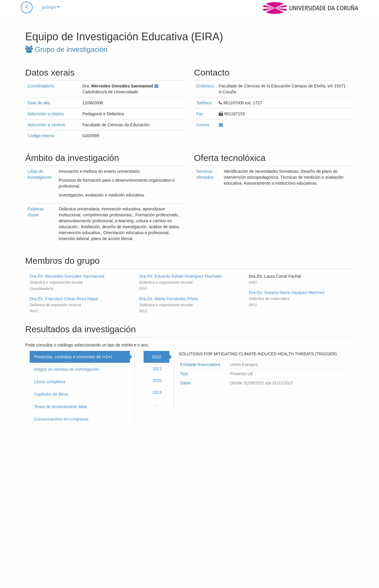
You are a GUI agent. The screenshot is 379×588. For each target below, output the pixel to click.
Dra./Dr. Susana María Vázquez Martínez (287, 293)
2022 (156, 357)
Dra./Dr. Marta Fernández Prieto (169, 299)
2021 (157, 369)
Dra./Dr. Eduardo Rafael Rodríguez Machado (180, 276)
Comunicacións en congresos (61, 419)
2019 (157, 392)
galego (51, 13)
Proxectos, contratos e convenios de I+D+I (73, 357)
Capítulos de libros (51, 394)
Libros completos (50, 382)
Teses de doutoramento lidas (61, 407)
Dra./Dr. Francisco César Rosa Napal (64, 299)
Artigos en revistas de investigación (66, 369)
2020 (157, 381)
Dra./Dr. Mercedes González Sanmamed (67, 276)
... (157, 404)
